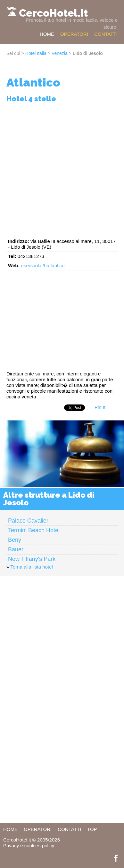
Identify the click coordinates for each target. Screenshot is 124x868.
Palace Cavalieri (29, 521)
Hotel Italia (36, 53)
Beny (15, 540)
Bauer (16, 549)
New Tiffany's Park (32, 559)
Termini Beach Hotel (34, 530)
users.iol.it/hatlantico (43, 265)
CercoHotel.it (53, 13)
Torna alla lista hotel (32, 567)
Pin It (100, 407)
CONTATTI (106, 34)
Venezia (60, 53)
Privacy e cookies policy (29, 845)
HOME (47, 34)
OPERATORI (74, 34)
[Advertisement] (62, 169)
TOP (92, 829)
